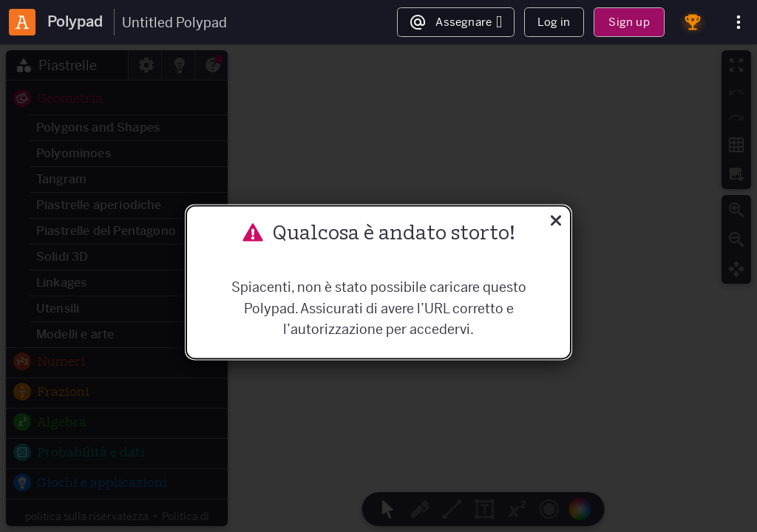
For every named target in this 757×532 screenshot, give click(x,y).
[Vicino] (556, 222)
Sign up (629, 22)
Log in (554, 22)
